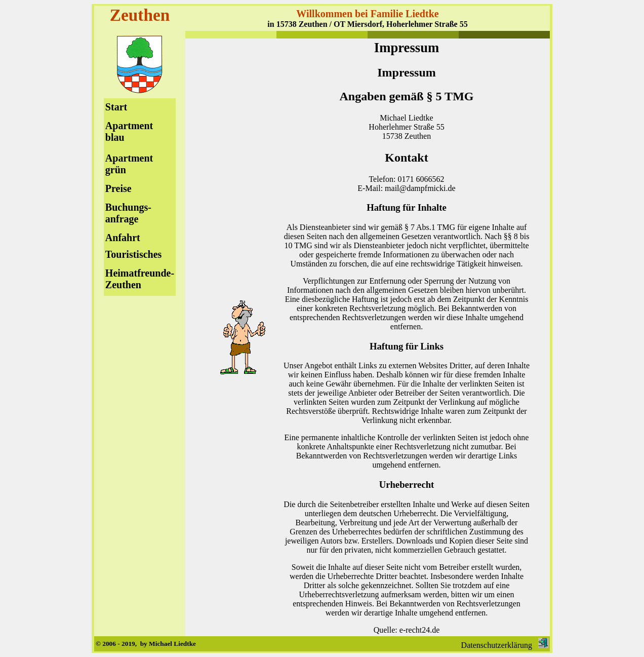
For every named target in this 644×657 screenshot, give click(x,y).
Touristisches (134, 254)
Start (116, 107)
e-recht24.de (420, 630)
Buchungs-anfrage (128, 213)
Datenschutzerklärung (497, 645)
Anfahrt (123, 238)
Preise (118, 188)
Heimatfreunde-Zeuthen (140, 279)
